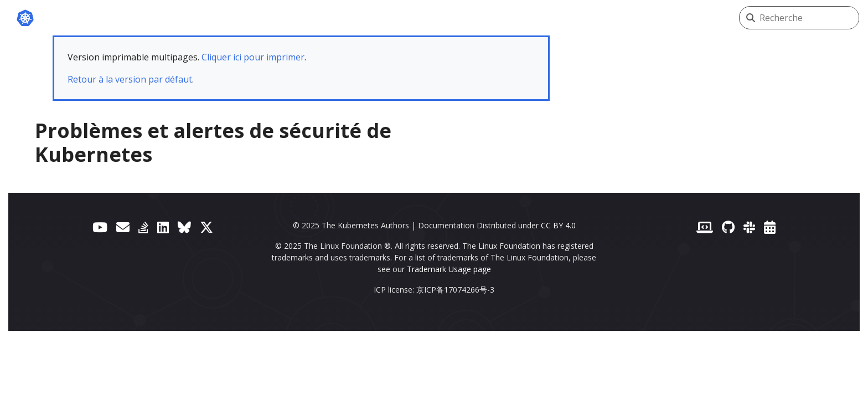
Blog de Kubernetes (347, 18)
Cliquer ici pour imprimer (253, 57)
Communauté (518, 18)
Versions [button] (590, 18)
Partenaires (439, 18)
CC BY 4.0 (558, 225)
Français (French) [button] (677, 18)
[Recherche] (809, 18)
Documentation (247, 18)
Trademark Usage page (449, 269)
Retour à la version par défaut (130, 79)
